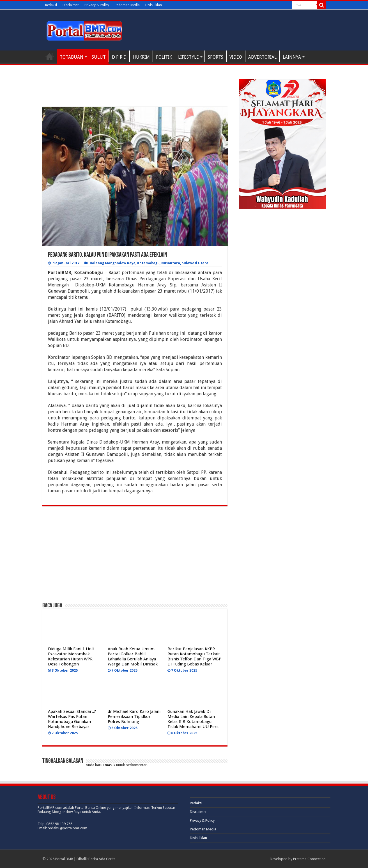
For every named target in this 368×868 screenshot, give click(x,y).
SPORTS (216, 57)
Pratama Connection (309, 859)
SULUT (99, 57)
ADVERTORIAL (262, 57)
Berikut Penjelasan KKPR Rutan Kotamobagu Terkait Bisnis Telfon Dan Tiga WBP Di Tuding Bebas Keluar (194, 656)
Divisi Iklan (154, 5)
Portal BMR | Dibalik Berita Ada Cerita (85, 859)
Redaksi (51, 5)
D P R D (119, 57)
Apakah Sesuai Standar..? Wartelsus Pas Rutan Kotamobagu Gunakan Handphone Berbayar (72, 719)
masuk (110, 765)
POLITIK (164, 57)
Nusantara (171, 263)
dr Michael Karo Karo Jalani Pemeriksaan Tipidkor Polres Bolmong (134, 717)
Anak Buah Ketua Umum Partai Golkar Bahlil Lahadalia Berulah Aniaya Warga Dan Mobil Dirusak (133, 656)
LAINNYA (292, 57)
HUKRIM (141, 57)
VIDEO (236, 57)
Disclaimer (71, 5)
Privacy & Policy (97, 5)
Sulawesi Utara (195, 263)
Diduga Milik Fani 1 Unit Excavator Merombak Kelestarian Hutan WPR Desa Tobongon (71, 656)
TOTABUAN (72, 57)
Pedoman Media (127, 5)
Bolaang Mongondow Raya (113, 263)
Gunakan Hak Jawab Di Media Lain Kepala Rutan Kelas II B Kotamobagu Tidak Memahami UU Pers (193, 719)
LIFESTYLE (188, 57)
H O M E (50, 56)
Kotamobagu (148, 263)
